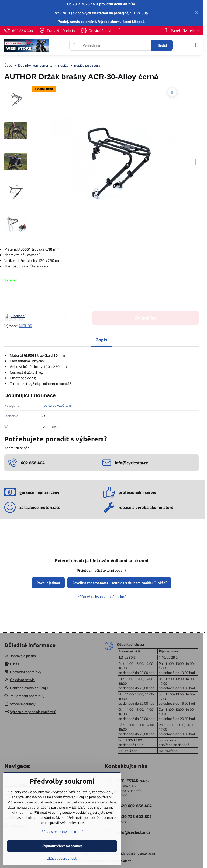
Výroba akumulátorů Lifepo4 (121, 21)
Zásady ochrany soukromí (134, 853)
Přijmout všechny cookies (62, 846)
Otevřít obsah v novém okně (101, 597)
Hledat (162, 45)
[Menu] (196, 45)
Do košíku (145, 298)
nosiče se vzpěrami (57, 405)
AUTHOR (25, 326)
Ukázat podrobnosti (62, 858)
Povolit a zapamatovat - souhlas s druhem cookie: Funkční (119, 583)
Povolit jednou (48, 583)
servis (75, 21)
